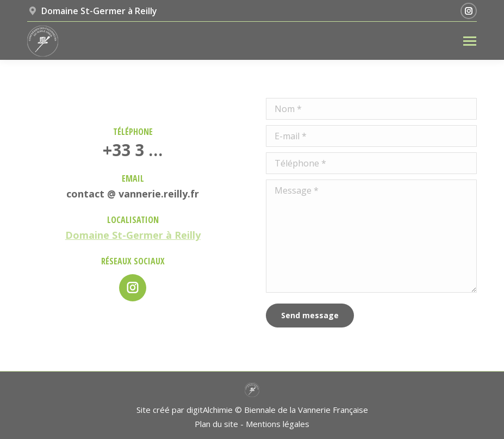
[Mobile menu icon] (470, 41)
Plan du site (216, 424)
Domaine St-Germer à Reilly (133, 235)
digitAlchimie (210, 410)
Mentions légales (278, 424)
